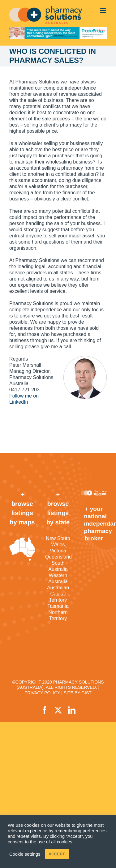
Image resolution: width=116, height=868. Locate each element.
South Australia (58, 566)
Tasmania (58, 606)
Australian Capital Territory (58, 594)
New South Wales (58, 541)
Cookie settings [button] (25, 854)
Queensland (58, 557)
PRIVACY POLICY (42, 693)
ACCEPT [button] (57, 854)
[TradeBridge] (58, 33)
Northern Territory (58, 615)
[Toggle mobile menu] (103, 11)
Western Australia (58, 578)
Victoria (58, 551)
